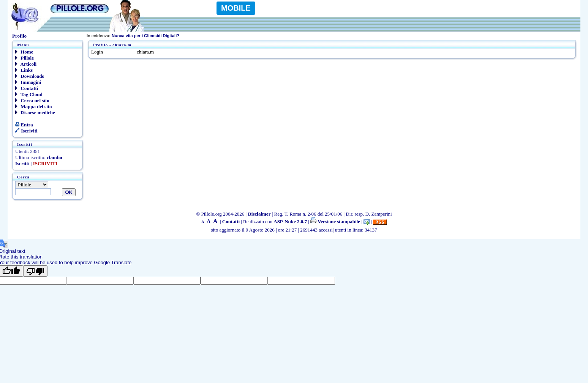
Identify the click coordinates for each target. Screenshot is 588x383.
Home (24, 52)
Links (24, 70)
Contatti (27, 88)
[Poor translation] (35, 271)
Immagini (28, 82)
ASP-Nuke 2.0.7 (290, 221)
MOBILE (236, 8)
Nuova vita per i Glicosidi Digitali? (133, 36)
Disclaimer (259, 214)
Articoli (26, 64)
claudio (54, 157)
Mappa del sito (34, 106)
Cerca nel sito (32, 100)
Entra (24, 125)
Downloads (30, 76)
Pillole (24, 58)
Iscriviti (26, 131)
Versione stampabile (335, 221)
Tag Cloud (29, 94)
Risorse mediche (35, 113)
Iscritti (22, 163)
